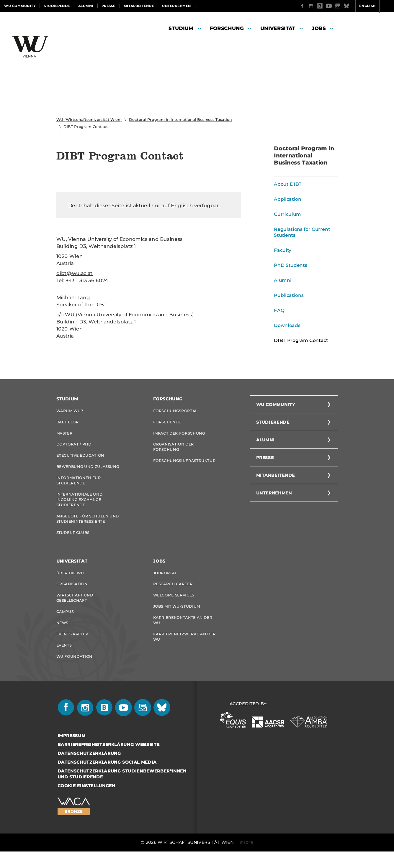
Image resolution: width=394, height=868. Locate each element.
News (62, 636)
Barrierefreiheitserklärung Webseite (109, 761)
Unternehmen (176, 6)
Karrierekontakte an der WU (183, 633)
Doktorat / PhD (74, 447)
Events (64, 660)
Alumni (86, 6)
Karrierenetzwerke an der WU (185, 651)
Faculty (282, 250)
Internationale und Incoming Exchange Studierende (80, 506)
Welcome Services (174, 606)
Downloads (286, 325)
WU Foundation (74, 672)
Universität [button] (278, 28)
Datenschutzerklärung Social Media (107, 779)
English (344, 6)
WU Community (20, 6)
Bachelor (68, 423)
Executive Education (80, 459)
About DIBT (287, 184)
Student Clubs (73, 541)
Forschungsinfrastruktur (184, 465)
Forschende (167, 423)
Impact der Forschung (179, 435)
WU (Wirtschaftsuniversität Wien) (89, 120)
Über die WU (70, 582)
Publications (288, 295)
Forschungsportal (175, 411)
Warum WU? (70, 411)
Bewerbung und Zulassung (88, 471)
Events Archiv (72, 648)
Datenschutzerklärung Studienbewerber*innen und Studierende (122, 790)
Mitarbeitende (139, 6)
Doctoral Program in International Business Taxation (180, 120)
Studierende (57, 6)
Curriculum (287, 214)
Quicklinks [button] (375, 6)
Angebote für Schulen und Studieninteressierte (88, 526)
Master (64, 435)
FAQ (279, 310)
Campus (65, 624)
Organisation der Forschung (174, 450)
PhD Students (290, 265)
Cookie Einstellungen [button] (86, 802)
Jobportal (165, 582)
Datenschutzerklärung (89, 770)
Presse (108, 6)
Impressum (72, 752)
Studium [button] (181, 28)
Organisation (72, 594)
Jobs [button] (319, 28)
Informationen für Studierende (79, 486)
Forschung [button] (227, 28)
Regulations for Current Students (301, 232)
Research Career (173, 594)
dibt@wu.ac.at (75, 273)
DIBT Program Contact (300, 341)
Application (287, 199)
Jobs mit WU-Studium (177, 618)
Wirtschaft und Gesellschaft (75, 609)
